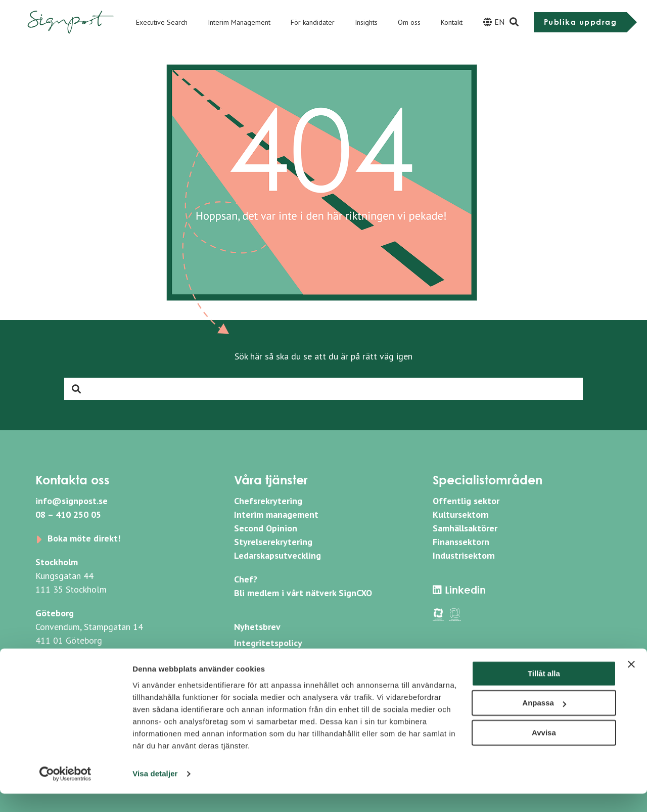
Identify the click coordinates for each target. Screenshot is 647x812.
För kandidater (313, 22)
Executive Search (162, 22)
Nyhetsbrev (257, 627)
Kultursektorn (461, 514)
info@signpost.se (72, 501)
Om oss (409, 22)
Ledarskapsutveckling (278, 555)
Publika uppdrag (581, 22)
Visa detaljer (155, 792)
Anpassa (544, 721)
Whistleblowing (266, 659)
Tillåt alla (544, 692)
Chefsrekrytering (268, 501)
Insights (366, 22)
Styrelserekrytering (273, 542)
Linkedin (459, 590)
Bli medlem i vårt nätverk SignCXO (303, 593)
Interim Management (239, 22)
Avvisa (544, 751)
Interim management (276, 514)
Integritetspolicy (268, 643)
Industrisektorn (464, 555)
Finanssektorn (461, 542)
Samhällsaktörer (465, 528)
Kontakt (452, 22)
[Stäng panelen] (631, 683)
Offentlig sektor (466, 501)
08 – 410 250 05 (68, 514)
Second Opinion (266, 528)
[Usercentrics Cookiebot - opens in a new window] (65, 792)
